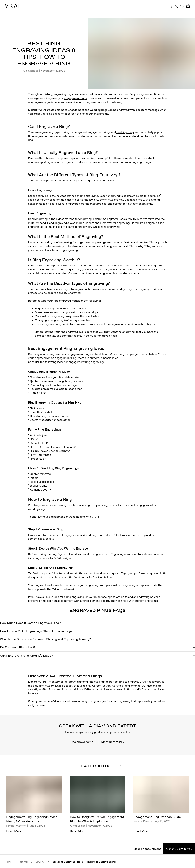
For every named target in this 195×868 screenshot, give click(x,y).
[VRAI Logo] (12, 6)
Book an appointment (147, 849)
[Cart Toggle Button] (188, 6)
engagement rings (75, 98)
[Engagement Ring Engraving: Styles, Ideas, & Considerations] (34, 795)
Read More (14, 831)
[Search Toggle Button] (170, 6)
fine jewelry (46, 686)
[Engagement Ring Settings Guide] (161, 795)
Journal (24, 862)
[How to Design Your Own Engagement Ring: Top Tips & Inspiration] (98, 795)
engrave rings (66, 158)
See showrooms (82, 742)
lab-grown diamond (76, 682)
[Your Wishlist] (182, 6)
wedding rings (125, 132)
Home (8, 862)
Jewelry (40, 862)
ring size (50, 336)
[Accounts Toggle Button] (176, 6)
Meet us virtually (113, 742)
